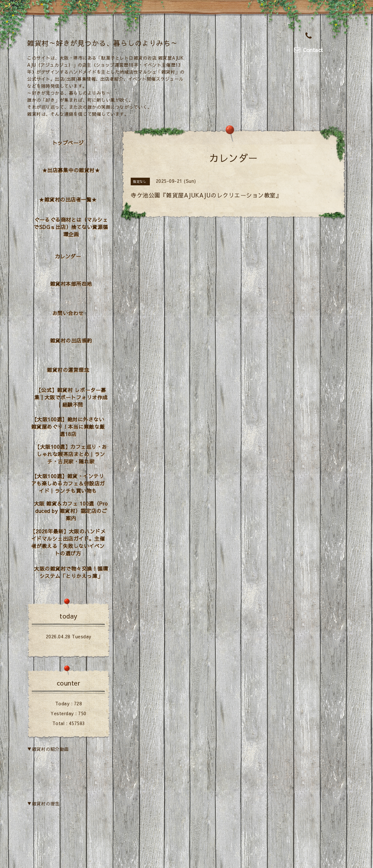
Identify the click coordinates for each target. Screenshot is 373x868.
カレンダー (68, 256)
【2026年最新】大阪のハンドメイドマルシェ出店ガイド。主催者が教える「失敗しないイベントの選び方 (68, 542)
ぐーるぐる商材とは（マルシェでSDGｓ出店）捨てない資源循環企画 (71, 227)
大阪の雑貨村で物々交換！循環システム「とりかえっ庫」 (71, 572)
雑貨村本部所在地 (71, 284)
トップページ (68, 143)
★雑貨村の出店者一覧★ (68, 199)
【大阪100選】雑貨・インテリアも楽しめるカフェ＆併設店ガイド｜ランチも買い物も (68, 483)
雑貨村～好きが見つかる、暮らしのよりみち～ (102, 43)
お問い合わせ (68, 313)
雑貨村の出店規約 (71, 340)
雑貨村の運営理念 (68, 370)
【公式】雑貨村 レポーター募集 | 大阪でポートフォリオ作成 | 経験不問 (71, 397)
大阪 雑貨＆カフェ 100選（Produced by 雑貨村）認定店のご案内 (71, 511)
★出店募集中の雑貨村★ (71, 170)
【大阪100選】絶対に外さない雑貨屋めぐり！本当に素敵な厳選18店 (68, 427)
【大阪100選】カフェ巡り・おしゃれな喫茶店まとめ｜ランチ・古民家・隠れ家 (71, 454)
